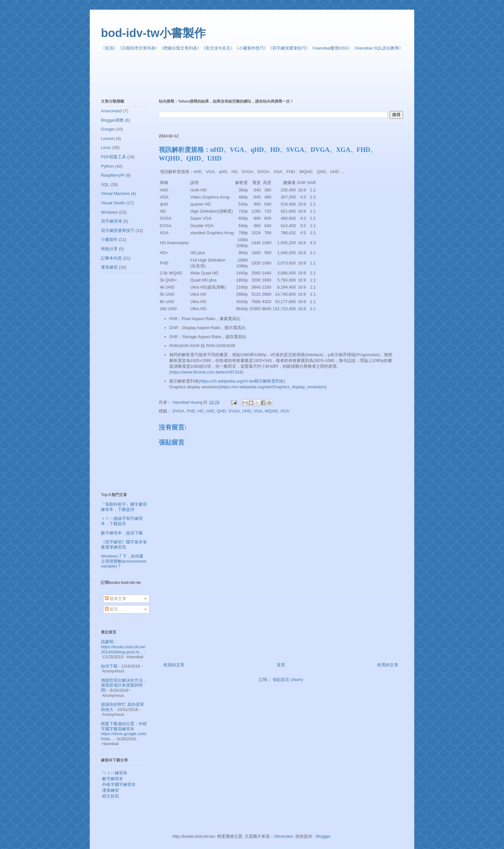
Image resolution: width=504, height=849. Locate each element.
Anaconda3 (112, 111)
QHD (221, 411)
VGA (258, 411)
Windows (109, 212)
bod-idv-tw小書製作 (153, 33)
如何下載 (109, 666)
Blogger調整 (112, 120)
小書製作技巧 (251, 48)
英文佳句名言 (218, 48)
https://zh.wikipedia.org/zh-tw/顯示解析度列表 (242, 381)
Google (108, 129)
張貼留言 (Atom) (288, 680)
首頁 (109, 48)
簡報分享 (109, 249)
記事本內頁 (111, 258)
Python (107, 166)
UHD (247, 411)
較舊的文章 (388, 665)
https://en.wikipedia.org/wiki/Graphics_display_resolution (273, 387)
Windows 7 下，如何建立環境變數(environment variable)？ (124, 561)
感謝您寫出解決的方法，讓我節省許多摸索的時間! (124, 685)
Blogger (323, 836)
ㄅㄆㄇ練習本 (115, 773)
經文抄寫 (111, 796)
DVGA (179, 411)
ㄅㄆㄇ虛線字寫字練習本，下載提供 (122, 521)
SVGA (234, 411)
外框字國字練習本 (119, 784)
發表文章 (116, 599)
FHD (191, 411)
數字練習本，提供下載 (122, 533)
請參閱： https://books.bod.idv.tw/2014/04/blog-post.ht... (123, 647)
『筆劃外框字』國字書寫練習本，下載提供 (124, 507)
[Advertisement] (257, 75)
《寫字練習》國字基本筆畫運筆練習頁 (124, 544)
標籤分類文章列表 (180, 48)
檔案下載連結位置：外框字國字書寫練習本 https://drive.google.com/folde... (124, 731)
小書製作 (109, 240)
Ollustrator (283, 836)
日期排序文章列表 (139, 48)
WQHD (271, 411)
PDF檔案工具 (113, 157)
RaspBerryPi (113, 175)
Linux (106, 148)
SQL (105, 185)
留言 (112, 609)
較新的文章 (174, 665)
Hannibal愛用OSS (331, 48)
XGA (285, 411)
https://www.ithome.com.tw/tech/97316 (206, 372)
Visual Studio (113, 203)
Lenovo (108, 138)
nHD (210, 411)
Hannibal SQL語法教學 (378, 48)
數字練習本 (113, 779)
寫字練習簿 (111, 221)
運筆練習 (109, 267)
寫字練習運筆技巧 (289, 48)
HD (201, 411)
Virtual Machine (115, 194)
